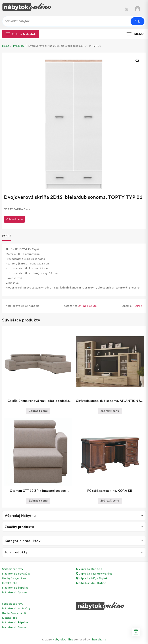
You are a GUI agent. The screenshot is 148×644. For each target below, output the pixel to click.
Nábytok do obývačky (16, 574)
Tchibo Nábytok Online (91, 583)
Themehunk (98, 639)
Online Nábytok (88, 306)
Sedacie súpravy (13, 569)
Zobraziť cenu (15, 219)
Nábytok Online (63, 639)
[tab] (8, 236)
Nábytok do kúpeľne (15, 588)
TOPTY (138, 306)
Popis (7, 236)
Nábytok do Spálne (15, 592)
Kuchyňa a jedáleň (14, 578)
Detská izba (10, 583)
